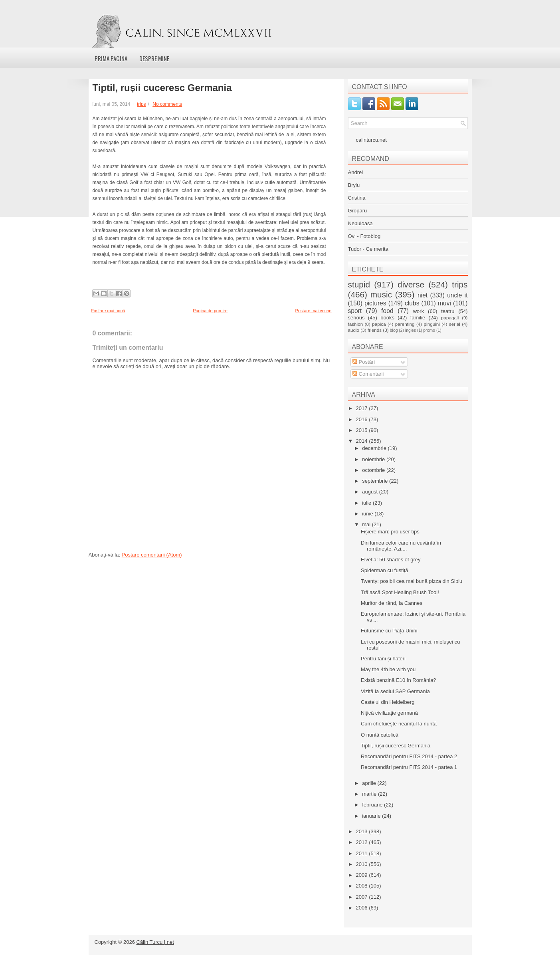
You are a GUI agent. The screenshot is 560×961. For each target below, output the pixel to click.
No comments (167, 104)
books (387, 318)
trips (141, 104)
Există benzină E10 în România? (399, 680)
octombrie (374, 470)
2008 (363, 886)
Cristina (357, 198)
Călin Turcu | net (155, 942)
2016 (363, 419)
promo (429, 330)
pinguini (432, 324)
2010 (363, 864)
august (371, 492)
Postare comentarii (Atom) (152, 555)
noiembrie (374, 459)
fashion (356, 324)
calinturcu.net (371, 140)
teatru (448, 311)
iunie (368, 514)
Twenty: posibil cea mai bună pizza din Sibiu (412, 581)
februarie (373, 805)
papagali (450, 318)
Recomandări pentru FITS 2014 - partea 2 (409, 756)
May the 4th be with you (388, 669)
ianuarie (372, 816)
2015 (363, 430)
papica (379, 324)
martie (370, 794)
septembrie (376, 481)
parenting (405, 324)
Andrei (356, 172)
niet (422, 295)
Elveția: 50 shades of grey (391, 560)
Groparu (358, 211)
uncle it (457, 295)
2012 (363, 842)
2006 (363, 908)
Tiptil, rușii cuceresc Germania (162, 88)
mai (367, 524)
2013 (363, 831)
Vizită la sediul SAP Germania (395, 691)
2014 (363, 441)
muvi (444, 303)
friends (375, 330)
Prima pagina (111, 58)
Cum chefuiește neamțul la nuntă (399, 724)
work (419, 311)
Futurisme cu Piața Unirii (389, 631)
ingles (411, 330)
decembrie (375, 448)
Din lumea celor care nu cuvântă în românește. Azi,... (401, 546)
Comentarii (368, 374)
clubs (412, 303)
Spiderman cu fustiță (385, 570)
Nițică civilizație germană (389, 713)
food (387, 311)
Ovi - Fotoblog (364, 236)
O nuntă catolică (380, 735)
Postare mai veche (313, 311)
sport (355, 311)
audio (354, 330)
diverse (411, 284)
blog (394, 330)
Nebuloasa (360, 223)
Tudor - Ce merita (368, 249)
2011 (363, 853)
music (381, 294)
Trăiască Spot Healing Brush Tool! (400, 592)
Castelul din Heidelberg (388, 702)
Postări (364, 362)
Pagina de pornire (210, 311)
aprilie (370, 783)
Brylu (354, 185)
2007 (363, 897)
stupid (359, 284)
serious (356, 318)
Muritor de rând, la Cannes (392, 603)
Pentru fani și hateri (383, 659)
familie (418, 318)
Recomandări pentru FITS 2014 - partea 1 (409, 767)
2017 (363, 408)
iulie (367, 503)
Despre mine (154, 58)
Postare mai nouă (108, 311)
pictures (375, 303)
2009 (363, 875)
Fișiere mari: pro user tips (390, 532)
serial (455, 324)
